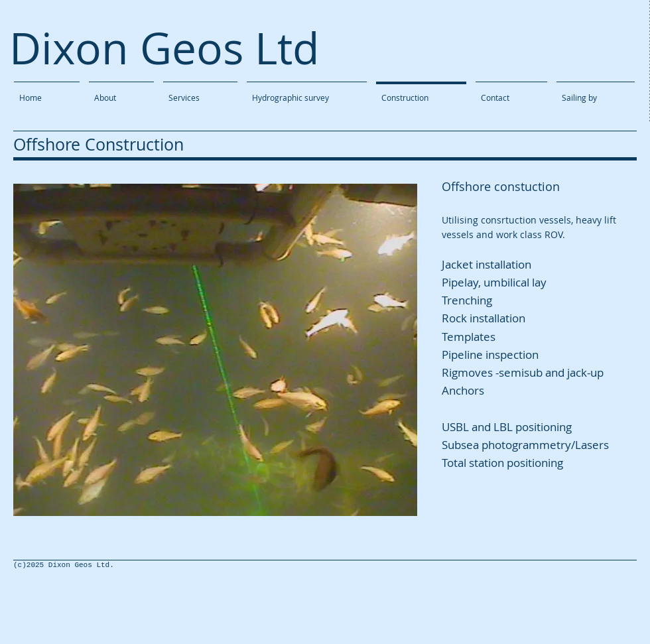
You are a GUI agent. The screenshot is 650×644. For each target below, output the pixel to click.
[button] (215, 350)
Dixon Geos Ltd (164, 48)
